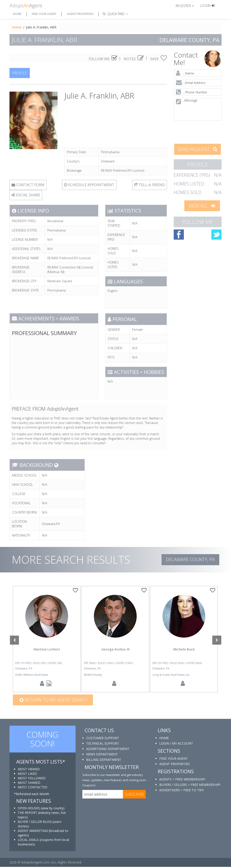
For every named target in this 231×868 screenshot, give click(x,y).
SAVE (159, 59)
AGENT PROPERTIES (174, 765)
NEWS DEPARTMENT (102, 756)
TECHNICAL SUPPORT (103, 745)
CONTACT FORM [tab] (28, 185)
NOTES (134, 59)
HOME (164, 739)
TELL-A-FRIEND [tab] (150, 185)
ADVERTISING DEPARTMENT (108, 750)
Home (17, 14)
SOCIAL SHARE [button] (26, 195)
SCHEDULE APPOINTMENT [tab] (89, 185)
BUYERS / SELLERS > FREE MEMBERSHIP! (190, 786)
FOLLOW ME (103, 59)
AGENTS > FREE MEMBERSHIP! (182, 780)
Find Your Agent (44, 14)
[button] (187, 5)
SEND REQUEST (198, 149)
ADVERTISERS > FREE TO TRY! (181, 791)
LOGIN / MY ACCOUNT (176, 745)
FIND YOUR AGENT (174, 760)
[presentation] (198, 132)
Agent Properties (80, 14)
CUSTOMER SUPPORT (103, 739)
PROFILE (20, 73)
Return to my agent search (54, 701)
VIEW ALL (202, 206)
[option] (47, 640)
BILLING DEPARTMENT (104, 761)
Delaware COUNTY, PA (190, 559)
